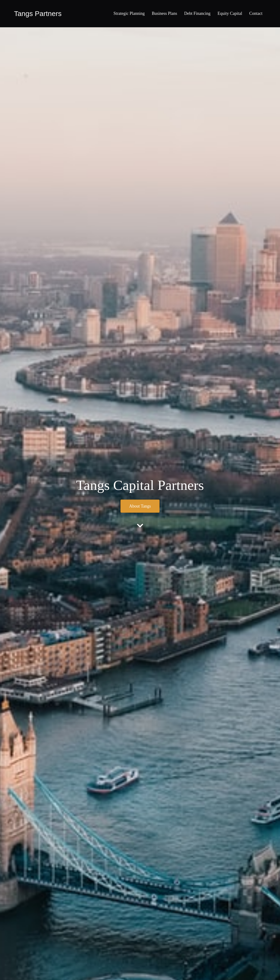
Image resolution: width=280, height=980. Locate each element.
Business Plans (165, 13)
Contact (256, 13)
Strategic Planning (129, 13)
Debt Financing (197, 13)
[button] (140, 506)
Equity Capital (230, 13)
